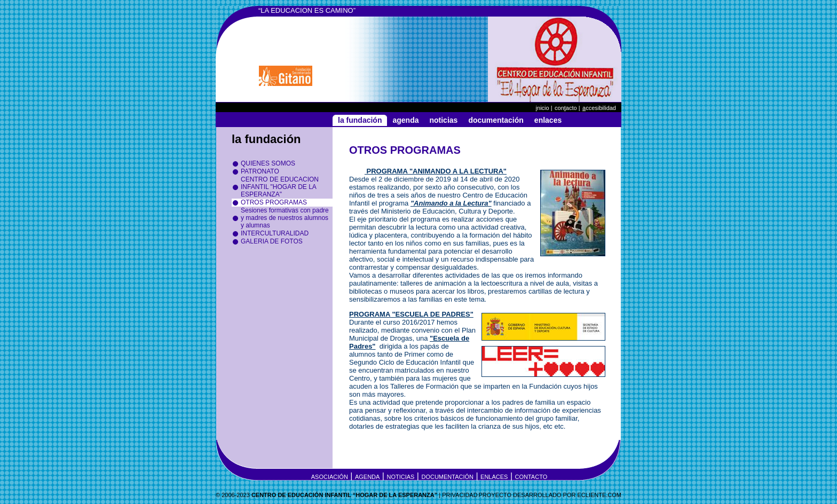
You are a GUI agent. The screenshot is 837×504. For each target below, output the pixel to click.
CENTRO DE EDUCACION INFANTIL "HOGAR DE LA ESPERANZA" (280, 187)
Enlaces (548, 120)
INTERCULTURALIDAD (275, 233)
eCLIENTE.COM (599, 495)
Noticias (443, 120)
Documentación (496, 120)
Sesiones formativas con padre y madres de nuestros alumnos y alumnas (285, 218)
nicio (543, 108)
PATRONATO (260, 171)
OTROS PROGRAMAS (274, 202)
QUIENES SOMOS (268, 163)
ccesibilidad (599, 108)
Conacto (566, 108)
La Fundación (360, 120)
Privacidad (460, 495)
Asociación (330, 477)
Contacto (531, 477)
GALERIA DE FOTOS (272, 241)
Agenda (405, 120)
